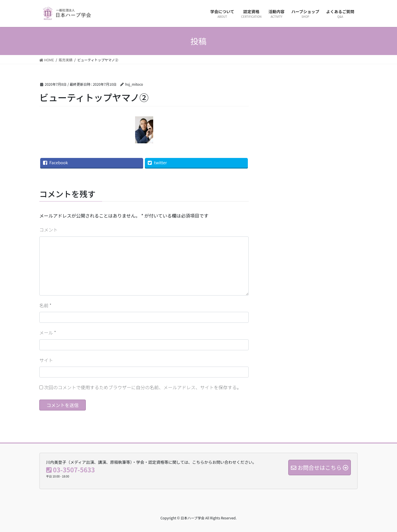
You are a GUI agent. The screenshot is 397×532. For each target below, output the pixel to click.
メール (48, 332)
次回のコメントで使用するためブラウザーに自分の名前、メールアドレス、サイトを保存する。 (143, 387)
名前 (45, 305)
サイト (46, 360)
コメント (48, 230)
